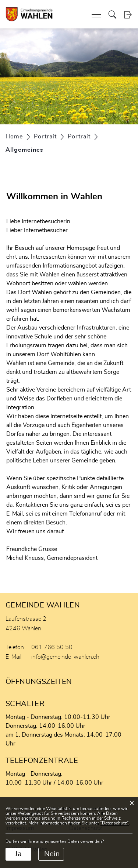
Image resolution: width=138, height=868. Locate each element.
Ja (18, 854)
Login (128, 15)
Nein (52, 854)
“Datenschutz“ (114, 823)
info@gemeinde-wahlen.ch (65, 657)
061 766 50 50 (52, 647)
